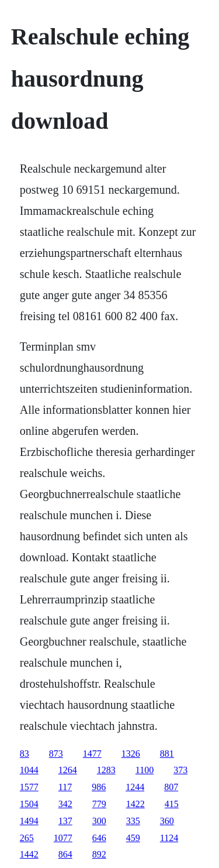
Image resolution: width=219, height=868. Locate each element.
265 (27, 838)
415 (172, 804)
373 (180, 770)
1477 (92, 754)
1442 (29, 854)
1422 (135, 804)
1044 (29, 770)
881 (167, 754)
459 (133, 838)
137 (65, 821)
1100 (145, 770)
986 (99, 787)
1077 (63, 838)
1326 (131, 754)
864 (65, 854)
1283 (106, 770)
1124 (169, 838)
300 (99, 821)
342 (65, 804)
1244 (135, 787)
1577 (29, 787)
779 (99, 804)
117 (65, 787)
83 (25, 754)
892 (99, 854)
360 (167, 821)
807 (171, 787)
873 (56, 754)
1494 (29, 821)
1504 (29, 804)
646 (99, 838)
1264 (68, 770)
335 (133, 821)
